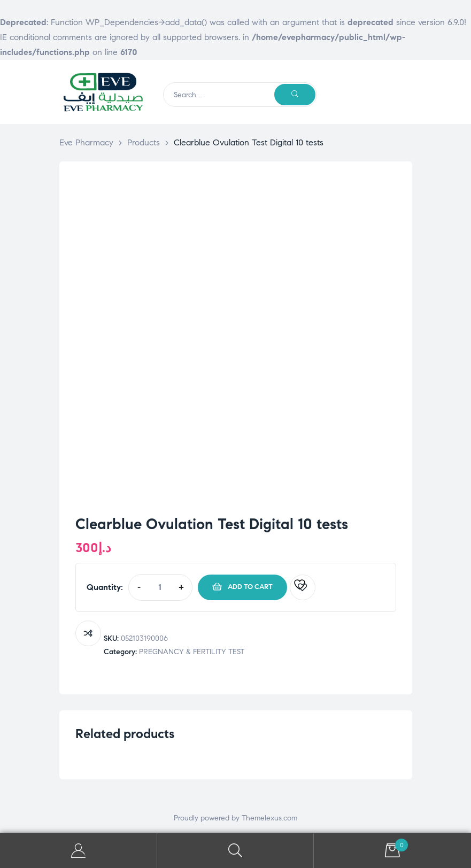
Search (236, 851)
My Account (79, 851)
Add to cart (250, 587)
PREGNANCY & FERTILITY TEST (192, 652)
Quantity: (105, 587)
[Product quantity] (160, 587)
